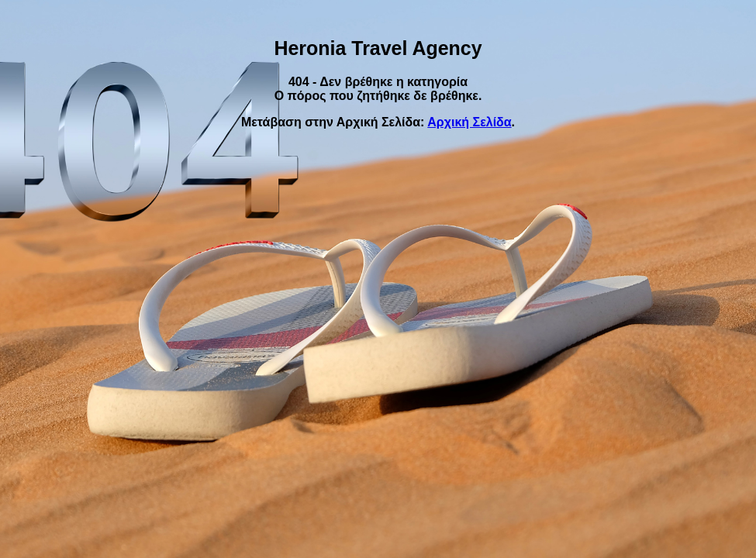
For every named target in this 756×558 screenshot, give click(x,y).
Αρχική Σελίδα (469, 122)
